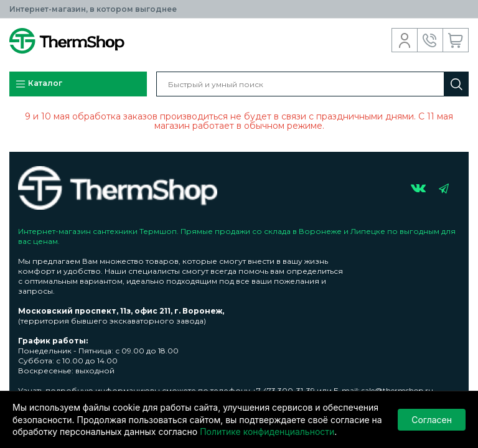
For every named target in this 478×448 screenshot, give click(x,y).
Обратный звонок (430, 40)
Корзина (456, 40)
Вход (405, 40)
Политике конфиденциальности (267, 432)
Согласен (432, 420)
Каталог (39, 84)
